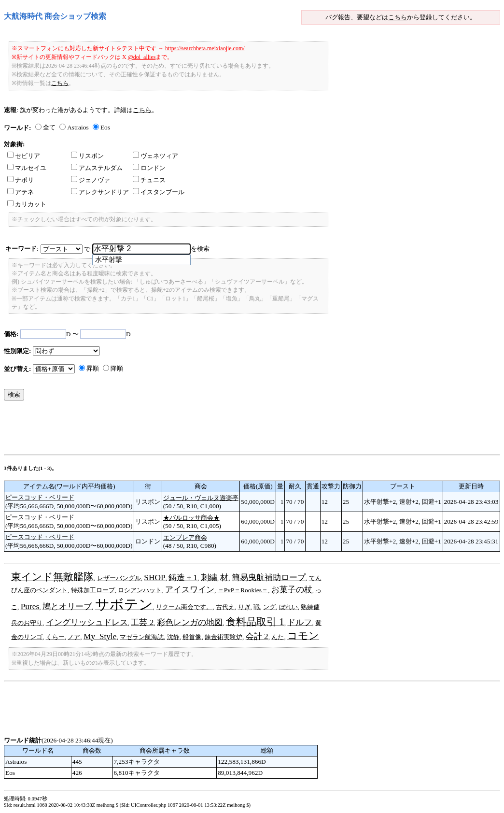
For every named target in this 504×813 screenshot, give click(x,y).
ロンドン (149, 168)
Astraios (78, 127)
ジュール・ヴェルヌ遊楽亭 (201, 498)
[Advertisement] (180, 430)
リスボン (87, 156)
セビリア (24, 156)
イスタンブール (159, 192)
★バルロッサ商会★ (191, 518)
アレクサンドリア (100, 192)
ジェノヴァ (91, 180)
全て (49, 127)
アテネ (21, 192)
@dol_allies (142, 57)
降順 (117, 368)
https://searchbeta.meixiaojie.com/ (205, 48)
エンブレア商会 (185, 537)
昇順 (93, 368)
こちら (398, 17)
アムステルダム (97, 168)
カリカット (27, 204)
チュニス (149, 180)
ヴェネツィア (155, 156)
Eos (105, 127)
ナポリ (21, 180)
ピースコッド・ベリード (40, 497)
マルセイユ (27, 168)
